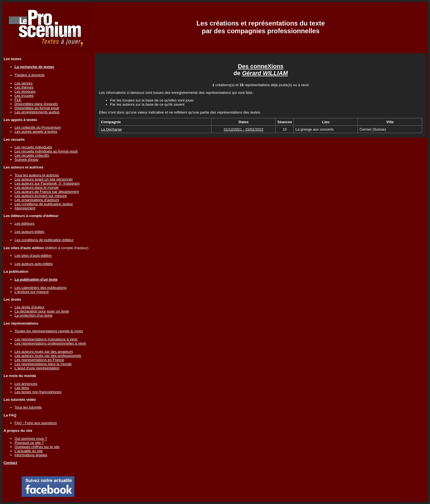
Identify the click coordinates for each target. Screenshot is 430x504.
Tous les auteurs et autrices (37, 175)
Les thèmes (24, 87)
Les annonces (26, 384)
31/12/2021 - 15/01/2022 (243, 129)
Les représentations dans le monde (43, 364)
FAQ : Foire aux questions (36, 423)
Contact (10, 463)
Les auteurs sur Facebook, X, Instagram (47, 183)
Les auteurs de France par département (47, 192)
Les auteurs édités (29, 232)
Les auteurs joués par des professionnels (48, 356)
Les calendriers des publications (41, 288)
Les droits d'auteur (29, 307)
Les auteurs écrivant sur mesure (41, 196)
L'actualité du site (29, 451)
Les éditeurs (25, 223)
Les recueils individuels (33, 147)
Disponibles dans (36, 104)
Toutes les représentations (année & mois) (49, 331)
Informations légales (31, 455)
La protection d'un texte (33, 315)
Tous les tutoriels (28, 407)
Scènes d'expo (26, 160)
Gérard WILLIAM (265, 73)
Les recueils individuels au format (46, 151)
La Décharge (111, 129)
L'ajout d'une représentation (37, 368)
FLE (18, 100)
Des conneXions (261, 66)
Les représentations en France (39, 360)
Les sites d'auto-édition (33, 256)
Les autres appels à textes (36, 132)
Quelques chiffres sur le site (37, 447)
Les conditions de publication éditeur (44, 240)
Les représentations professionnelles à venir (50, 343)
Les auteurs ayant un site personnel (43, 179)
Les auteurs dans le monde (37, 188)
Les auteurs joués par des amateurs (44, 352)
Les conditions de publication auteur (44, 204)
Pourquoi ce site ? (29, 443)
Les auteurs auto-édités (34, 264)
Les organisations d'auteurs (37, 200)
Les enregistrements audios (37, 112)
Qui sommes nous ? (31, 439)
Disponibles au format (37, 108)
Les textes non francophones (38, 392)
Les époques (25, 91)
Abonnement (25, 208)
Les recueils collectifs (32, 155)
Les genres (24, 83)
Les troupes (24, 96)
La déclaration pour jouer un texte (42, 311)
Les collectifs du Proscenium (38, 127)
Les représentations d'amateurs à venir (46, 339)
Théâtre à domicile (30, 75)
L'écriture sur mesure (32, 292)
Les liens (22, 388)
